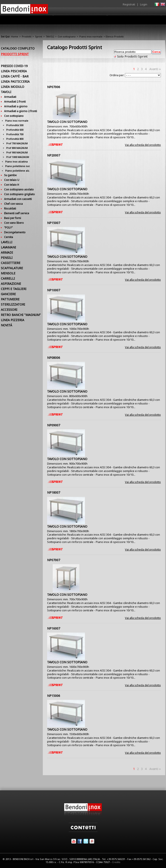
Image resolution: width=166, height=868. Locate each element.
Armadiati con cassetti (18, 199)
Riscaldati (10, 209)
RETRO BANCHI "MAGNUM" (21, 315)
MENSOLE (8, 273)
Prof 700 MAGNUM (17, 143)
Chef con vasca (13, 204)
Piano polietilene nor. (18, 166)
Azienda (51, 21)
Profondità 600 (15, 130)
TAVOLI (50, 36)
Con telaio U (12, 180)
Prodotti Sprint (15, 54)
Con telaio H (12, 185)
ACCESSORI (9, 310)
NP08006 (54, 358)
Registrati (129, 4)
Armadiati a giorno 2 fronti (21, 111)
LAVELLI (7, 242)
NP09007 (54, 425)
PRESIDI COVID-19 (14, 66)
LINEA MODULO (13, 87)
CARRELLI (8, 278)
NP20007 (54, 155)
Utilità (143, 21)
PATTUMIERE (10, 299)
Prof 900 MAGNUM (17, 152)
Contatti (159, 20)
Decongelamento (15, 232)
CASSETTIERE (11, 263)
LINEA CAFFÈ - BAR (15, 76)
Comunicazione (121, 21)
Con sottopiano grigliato (19, 194)
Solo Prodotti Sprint (132, 56)
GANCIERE (8, 294)
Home (35, 20)
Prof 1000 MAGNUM (18, 157)
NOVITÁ (6, 325)
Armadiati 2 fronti (15, 102)
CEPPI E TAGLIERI (14, 289)
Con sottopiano (67, 36)
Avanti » (155, 69)
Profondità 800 (15, 139)
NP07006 (54, 87)
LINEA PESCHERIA (14, 71)
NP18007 (54, 492)
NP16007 (54, 628)
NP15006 (54, 696)
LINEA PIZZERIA (13, 320)
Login (144, 4)
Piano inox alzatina (16, 162)
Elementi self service (17, 213)
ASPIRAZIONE (11, 284)
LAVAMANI (8, 247)
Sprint (39, 36)
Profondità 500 (15, 125)
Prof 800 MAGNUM (17, 148)
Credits (116, 862)
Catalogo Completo (18, 48)
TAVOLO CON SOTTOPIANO (67, 122)
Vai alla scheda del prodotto (143, 145)
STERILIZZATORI (13, 304)
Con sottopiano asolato (19, 189)
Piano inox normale (91, 36)
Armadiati (10, 97)
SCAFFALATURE (12, 268)
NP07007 (54, 560)
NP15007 (54, 223)
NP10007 (54, 290)
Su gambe (10, 175)
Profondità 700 (15, 134)
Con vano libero (14, 223)
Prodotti (69, 21)
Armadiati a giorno (16, 106)
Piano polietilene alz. (18, 171)
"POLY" (8, 228)
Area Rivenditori (93, 21)
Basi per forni (13, 218)
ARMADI (7, 252)
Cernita (9, 237)
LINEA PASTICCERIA (15, 81)
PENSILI (7, 258)
